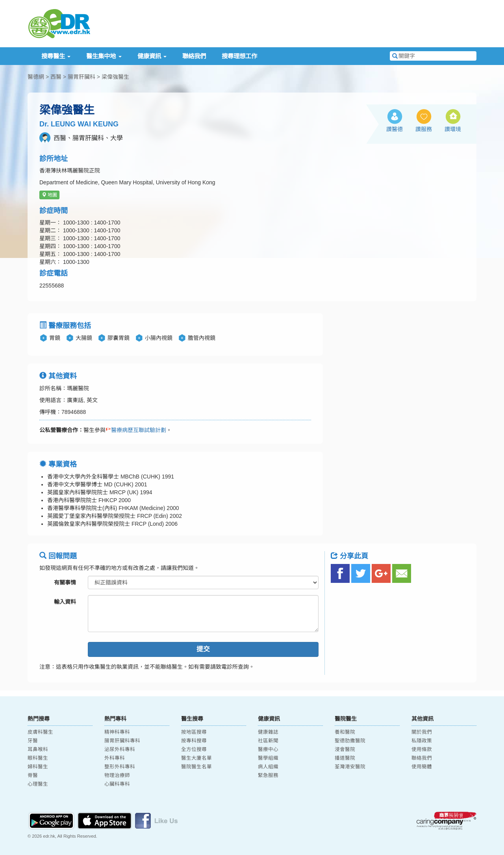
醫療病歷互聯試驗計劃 (136, 430)
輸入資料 (65, 602)
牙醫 (33, 741)
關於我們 (422, 732)
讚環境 (453, 129)
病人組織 (268, 767)
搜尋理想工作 (239, 56)
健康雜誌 (268, 732)
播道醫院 (345, 758)
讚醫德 (395, 129)
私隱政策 (422, 741)
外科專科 (115, 758)
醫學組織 (268, 758)
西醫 (56, 77)
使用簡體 (422, 767)
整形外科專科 (120, 767)
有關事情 (65, 582)
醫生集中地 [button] (104, 56)
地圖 (49, 195)
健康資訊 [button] (152, 56)
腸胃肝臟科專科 (122, 741)
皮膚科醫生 (40, 732)
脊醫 (33, 775)
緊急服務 (268, 775)
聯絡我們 (194, 56)
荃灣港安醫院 (350, 767)
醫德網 (36, 77)
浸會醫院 (345, 749)
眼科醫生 (38, 758)
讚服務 (424, 129)
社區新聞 (268, 741)
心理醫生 (38, 784)
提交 (203, 649)
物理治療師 (117, 775)
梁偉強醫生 (115, 77)
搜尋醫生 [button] (56, 56)
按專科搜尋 (194, 741)
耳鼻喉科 (38, 749)
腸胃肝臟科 (82, 77)
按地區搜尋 (194, 732)
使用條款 (422, 749)
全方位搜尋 (194, 749)
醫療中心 (268, 749)
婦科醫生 (38, 767)
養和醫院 (345, 732)
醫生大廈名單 (196, 758)
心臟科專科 (117, 784)
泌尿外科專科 (120, 749)
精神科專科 (117, 732)
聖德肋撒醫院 (350, 741)
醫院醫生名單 (196, 767)
